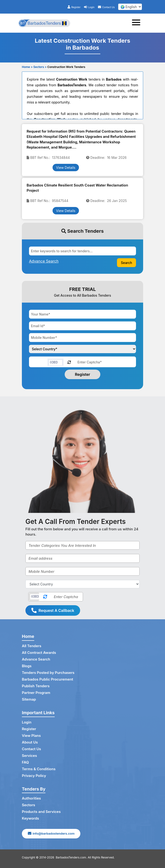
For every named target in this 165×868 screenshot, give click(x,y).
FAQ (25, 762)
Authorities (31, 798)
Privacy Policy (34, 776)
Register (74, 7)
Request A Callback (53, 610)
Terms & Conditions (39, 769)
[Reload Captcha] (69, 362)
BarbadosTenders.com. (71, 857)
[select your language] (130, 7)
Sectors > (40, 67)
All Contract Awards (39, 653)
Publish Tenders (36, 686)
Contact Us (106, 7)
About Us (30, 742)
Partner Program (36, 693)
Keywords (30, 818)
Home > (27, 67)
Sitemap (29, 699)
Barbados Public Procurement (48, 679)
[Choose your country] (82, 349)
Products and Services (41, 812)
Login (89, 7)
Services (29, 756)
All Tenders (32, 646)
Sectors (29, 805)
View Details (66, 168)
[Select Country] (82, 584)
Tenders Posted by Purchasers (48, 673)
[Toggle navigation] (138, 23)
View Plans (31, 736)
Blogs (27, 666)
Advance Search (36, 659)
